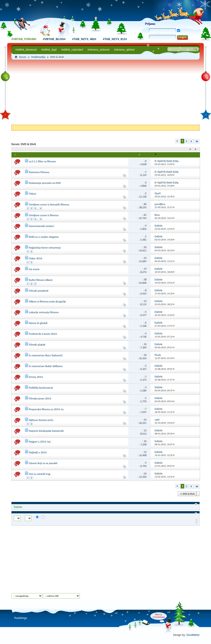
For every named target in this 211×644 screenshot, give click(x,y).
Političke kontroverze (41, 388)
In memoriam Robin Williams (46, 366)
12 (145, 430)
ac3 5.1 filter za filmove (42, 161)
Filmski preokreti (39, 291)
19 (145, 269)
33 (145, 258)
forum (23, 57)
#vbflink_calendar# (72, 50)
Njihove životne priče (41, 420)
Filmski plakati (37, 345)
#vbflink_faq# (49, 50)
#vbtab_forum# (24, 39)
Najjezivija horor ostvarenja (45, 248)
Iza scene (34, 269)
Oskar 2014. (36, 258)
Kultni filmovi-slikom (41, 280)
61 (145, 215)
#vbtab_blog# (54, 39)
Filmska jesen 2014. (40, 398)
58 (145, 280)
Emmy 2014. (36, 377)
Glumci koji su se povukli (43, 463)
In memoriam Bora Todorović (46, 355)
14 (145, 301)
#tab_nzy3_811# (115, 39)
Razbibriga (21, 618)
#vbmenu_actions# (99, 50)
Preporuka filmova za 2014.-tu (46, 409)
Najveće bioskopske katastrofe (46, 431)
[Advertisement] (105, 93)
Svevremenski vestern (42, 226)
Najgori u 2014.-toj (40, 442)
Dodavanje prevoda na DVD (45, 183)
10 (145, 344)
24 (145, 474)
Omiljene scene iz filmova (44, 215)
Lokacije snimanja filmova (44, 312)
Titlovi (33, 194)
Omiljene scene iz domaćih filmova (49, 204)
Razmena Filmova (39, 172)
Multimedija (38, 57)
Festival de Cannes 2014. (43, 334)
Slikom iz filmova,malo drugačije (48, 301)
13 (145, 452)
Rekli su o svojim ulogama (44, 237)
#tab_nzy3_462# (84, 39)
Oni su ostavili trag (40, 474)
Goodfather (193, 635)
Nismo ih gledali (38, 323)
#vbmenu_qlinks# (124, 50)
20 (145, 247)
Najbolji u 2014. (38, 452)
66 (145, 204)
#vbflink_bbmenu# (26, 50)
